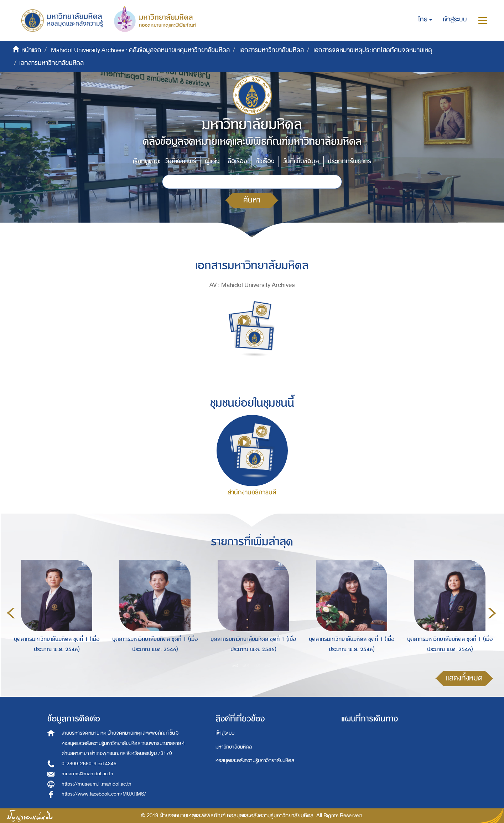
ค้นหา (252, 200)
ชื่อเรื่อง (237, 161)
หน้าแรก (31, 50)
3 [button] (257, 665)
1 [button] (235, 665)
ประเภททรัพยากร (349, 161)
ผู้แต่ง (212, 161)
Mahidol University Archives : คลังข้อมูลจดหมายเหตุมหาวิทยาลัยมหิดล (140, 50)
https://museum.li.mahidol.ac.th (97, 784)
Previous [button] (11, 613)
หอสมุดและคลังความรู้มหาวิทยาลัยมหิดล (255, 760)
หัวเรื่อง (265, 161)
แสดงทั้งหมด (464, 678)
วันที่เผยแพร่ (180, 161)
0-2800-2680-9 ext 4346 (89, 764)
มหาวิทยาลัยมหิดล (234, 747)
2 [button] (246, 665)
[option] (55, 612)
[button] (425, 20)
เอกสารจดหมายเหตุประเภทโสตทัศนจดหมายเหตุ (373, 50)
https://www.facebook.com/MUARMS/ (104, 794)
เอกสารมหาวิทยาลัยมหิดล (272, 50)
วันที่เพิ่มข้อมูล (301, 161)
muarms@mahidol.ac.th (87, 774)
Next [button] (492, 613)
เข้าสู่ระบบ (225, 733)
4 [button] (267, 665)
